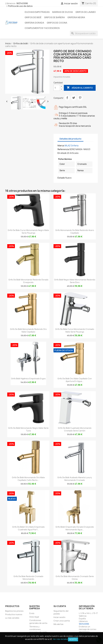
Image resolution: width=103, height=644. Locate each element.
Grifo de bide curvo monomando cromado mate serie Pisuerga (75, 330)
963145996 (22, 3)
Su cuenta (60, 606)
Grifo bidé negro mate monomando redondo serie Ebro (75, 281)
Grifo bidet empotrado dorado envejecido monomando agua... (75, 528)
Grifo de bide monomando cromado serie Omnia (75, 578)
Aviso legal (34, 617)
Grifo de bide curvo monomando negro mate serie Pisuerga (28, 232)
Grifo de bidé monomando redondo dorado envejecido (28, 281)
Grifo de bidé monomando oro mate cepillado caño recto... (28, 479)
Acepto (73, 639)
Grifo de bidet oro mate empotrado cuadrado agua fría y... (28, 528)
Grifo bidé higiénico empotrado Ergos (28, 379)
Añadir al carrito (80, 88)
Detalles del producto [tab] (70, 139)
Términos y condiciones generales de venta (38, 629)
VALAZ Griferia (71, 146)
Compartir (67, 98)
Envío (32, 613)
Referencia (63, 149)
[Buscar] (84, 33)
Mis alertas (58, 624)
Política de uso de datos (20, 6)
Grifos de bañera (54, 17)
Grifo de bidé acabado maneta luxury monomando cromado (75, 479)
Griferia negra (76, 17)
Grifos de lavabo (86, 12)
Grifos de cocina (57, 23)
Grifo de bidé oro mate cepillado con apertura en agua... (75, 380)
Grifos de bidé (33, 17)
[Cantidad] (57, 88)
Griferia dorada (34, 23)
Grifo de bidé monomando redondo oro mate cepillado (28, 330)
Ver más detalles (60, 639)
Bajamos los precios (14, 611)
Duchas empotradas (37, 12)
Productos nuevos (14, 614)
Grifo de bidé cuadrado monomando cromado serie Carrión (75, 429)
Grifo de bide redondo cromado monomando (28, 578)
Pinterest (80, 98)
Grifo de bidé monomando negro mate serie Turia (28, 429)
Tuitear (74, 98)
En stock (62, 153)
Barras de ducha (63, 12)
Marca (61, 146)
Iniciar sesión (59, 617)
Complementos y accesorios (42, 28)
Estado (61, 178)
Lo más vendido (12, 618)
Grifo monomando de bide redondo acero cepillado (75, 232)
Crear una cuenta (62, 621)
